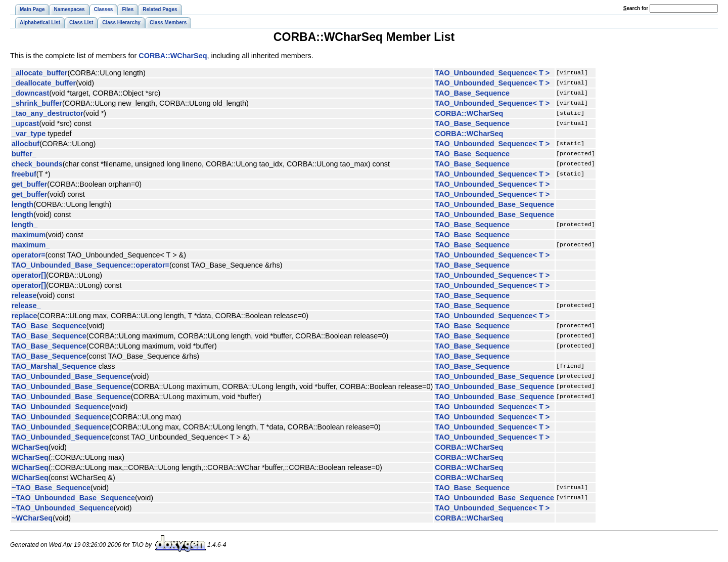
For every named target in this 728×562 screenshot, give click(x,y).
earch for (636, 8)
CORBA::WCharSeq (173, 56)
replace (24, 316)
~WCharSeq (32, 518)
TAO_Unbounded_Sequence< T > (492, 73)
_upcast (25, 123)
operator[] (29, 275)
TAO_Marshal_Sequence (54, 366)
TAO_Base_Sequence (472, 93)
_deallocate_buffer (44, 83)
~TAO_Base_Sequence (51, 488)
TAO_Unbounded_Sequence (60, 407)
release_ (26, 306)
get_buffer (29, 184)
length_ (25, 225)
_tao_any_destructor (48, 113)
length (22, 204)
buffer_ (24, 154)
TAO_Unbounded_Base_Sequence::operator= (90, 265)
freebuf (24, 174)
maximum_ (31, 245)
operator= (29, 255)
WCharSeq (30, 447)
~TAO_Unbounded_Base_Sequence (73, 498)
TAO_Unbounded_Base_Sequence (494, 204)
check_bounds (37, 164)
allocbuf (26, 144)
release (24, 295)
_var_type (29, 134)
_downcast (30, 93)
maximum (29, 235)
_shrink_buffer (37, 103)
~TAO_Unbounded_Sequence (63, 508)
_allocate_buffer (39, 73)
